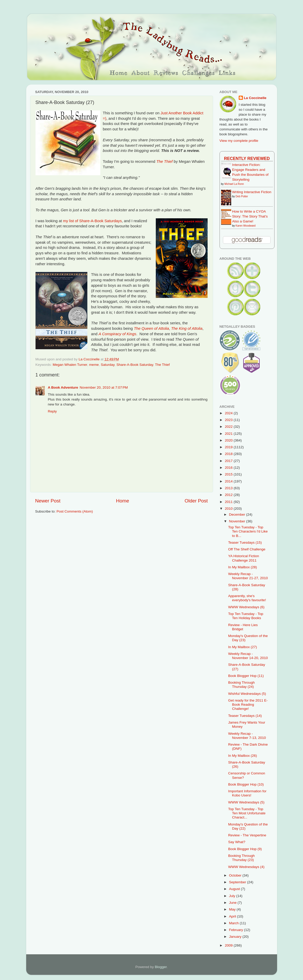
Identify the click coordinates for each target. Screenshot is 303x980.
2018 (229, 454)
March (234, 923)
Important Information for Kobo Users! (247, 793)
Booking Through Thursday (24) (241, 685)
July (233, 896)
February (237, 930)
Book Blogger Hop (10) (246, 784)
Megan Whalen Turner (70, 365)
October (236, 875)
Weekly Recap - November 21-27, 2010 (248, 576)
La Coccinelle (255, 98)
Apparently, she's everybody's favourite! (247, 598)
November (238, 521)
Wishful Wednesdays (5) (247, 694)
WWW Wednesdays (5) (246, 802)
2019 (229, 447)
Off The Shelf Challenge (247, 549)
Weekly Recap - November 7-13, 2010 (247, 736)
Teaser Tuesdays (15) (245, 542)
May (233, 909)
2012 (229, 495)
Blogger (161, 967)
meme (94, 365)
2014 (229, 481)
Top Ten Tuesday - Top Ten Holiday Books (246, 616)
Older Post (196, 501)
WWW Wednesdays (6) (246, 607)
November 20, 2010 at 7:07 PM (104, 387)
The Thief (162, 365)
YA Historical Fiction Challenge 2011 (244, 558)
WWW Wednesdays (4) (246, 867)
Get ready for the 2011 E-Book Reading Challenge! (248, 705)
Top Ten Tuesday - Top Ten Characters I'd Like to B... (248, 531)
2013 (229, 488)
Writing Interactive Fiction (252, 192)
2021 (229, 434)
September (238, 882)
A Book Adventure (63, 387)
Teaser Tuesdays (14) (245, 716)
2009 (229, 945)
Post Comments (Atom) (75, 511)
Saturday (108, 365)
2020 (229, 440)
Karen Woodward (246, 226)
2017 (229, 461)
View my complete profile (239, 141)
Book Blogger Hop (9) (245, 849)
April (233, 916)
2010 (229, 509)
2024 (229, 413)
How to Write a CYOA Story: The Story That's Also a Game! (250, 216)
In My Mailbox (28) (242, 567)
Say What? (237, 842)
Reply (52, 411)
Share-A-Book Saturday (135, 365)
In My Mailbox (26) (242, 756)
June (233, 903)
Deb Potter (242, 196)
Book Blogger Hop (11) (246, 676)
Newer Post (48, 501)
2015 (229, 474)
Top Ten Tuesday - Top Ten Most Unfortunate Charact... (247, 813)
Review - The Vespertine (247, 835)
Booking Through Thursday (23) (241, 858)
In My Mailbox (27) (242, 647)
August (235, 889)
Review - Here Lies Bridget (243, 627)
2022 (229, 427)
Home (123, 501)
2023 (229, 420)
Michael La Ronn (234, 184)
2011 (229, 502)
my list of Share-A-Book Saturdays (92, 221)
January (236, 937)
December (238, 514)
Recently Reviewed (247, 158)
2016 (229, 468)
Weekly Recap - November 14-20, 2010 (248, 656)
